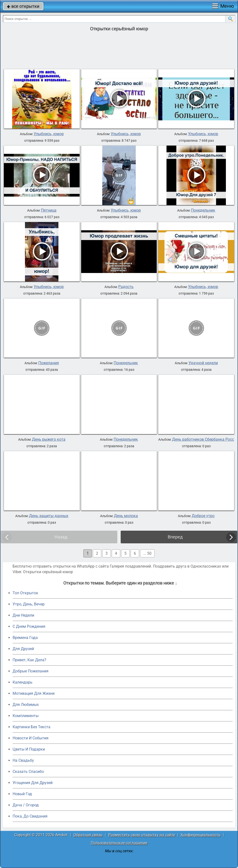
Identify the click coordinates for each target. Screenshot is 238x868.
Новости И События (31, 738)
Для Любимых (26, 705)
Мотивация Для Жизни (34, 693)
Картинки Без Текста (32, 727)
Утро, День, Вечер (29, 604)
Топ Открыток (25, 593)
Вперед (175, 537)
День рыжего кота (49, 439)
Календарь (23, 682)
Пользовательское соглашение (119, 843)
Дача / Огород (26, 805)
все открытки (23, 6)
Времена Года (25, 638)
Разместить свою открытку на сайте (142, 835)
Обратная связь (88, 835)
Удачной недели (203, 363)
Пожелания (49, 363)
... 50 (147, 553)
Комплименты (26, 716)
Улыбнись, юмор (49, 134)
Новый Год (22, 794)
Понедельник (203, 210)
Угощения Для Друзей (33, 783)
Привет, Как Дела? (29, 660)
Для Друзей (23, 649)
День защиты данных (49, 516)
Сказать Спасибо (28, 772)
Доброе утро (203, 516)
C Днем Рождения (29, 626)
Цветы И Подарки (29, 749)
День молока (126, 516)
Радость (126, 287)
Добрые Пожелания (31, 671)
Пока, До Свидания (30, 816)
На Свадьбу (23, 760)
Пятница (49, 210)
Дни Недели (23, 615)
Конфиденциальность (201, 835)
